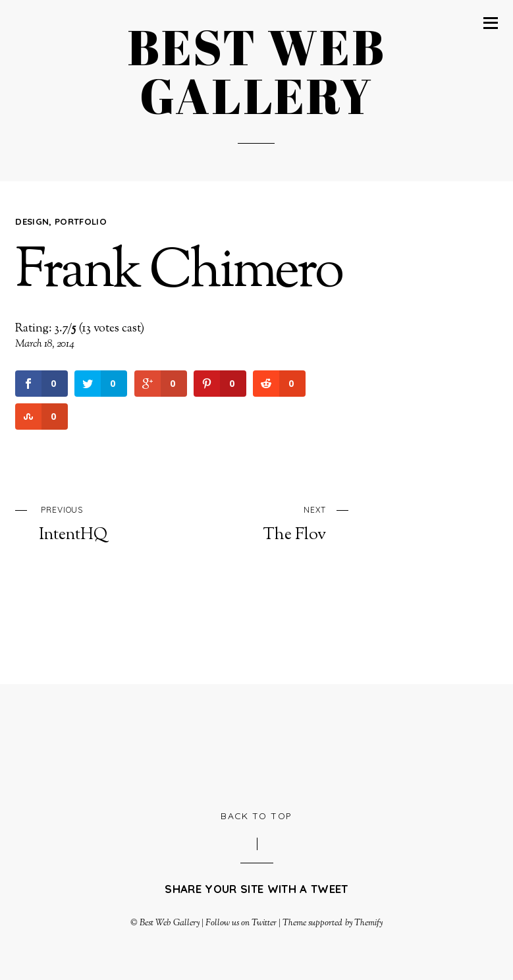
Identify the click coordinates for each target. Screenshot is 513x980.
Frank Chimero (178, 273)
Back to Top (256, 816)
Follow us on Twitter (241, 923)
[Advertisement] (257, 745)
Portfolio (81, 221)
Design (32, 221)
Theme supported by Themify (333, 923)
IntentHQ (100, 523)
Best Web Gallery (169, 923)
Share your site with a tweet (256, 889)
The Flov (264, 523)
